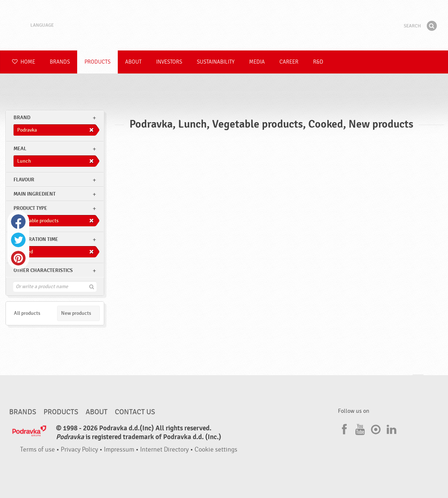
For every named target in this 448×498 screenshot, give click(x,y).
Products (97, 62)
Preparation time (36, 239)
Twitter (18, 240)
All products (27, 313)
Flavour (24, 180)
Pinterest (18, 258)
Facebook (18, 222)
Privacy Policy (79, 450)
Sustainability (216, 62)
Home (24, 62)
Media (257, 62)
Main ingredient (35, 194)
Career (289, 62)
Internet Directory (164, 450)
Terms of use (37, 450)
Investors (169, 62)
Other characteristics (43, 270)
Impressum (119, 450)
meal (20, 149)
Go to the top (418, 382)
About (133, 62)
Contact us (135, 412)
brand (22, 118)
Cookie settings (216, 450)
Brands (60, 62)
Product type (30, 208)
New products (76, 313)
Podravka (224, 25)
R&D (318, 62)
